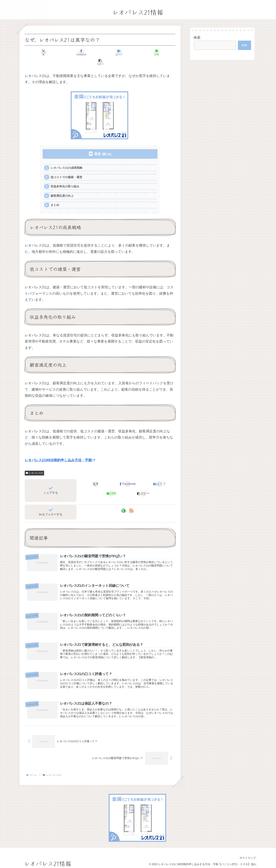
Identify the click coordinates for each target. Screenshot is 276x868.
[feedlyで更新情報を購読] (124, 503)
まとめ (55, 197)
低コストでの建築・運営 (67, 168)
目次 (98, 144)
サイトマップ (247, 856)
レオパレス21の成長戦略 (67, 159)
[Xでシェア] (49, 52)
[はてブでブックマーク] (100, 52)
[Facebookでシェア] (75, 52)
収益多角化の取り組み (65, 178)
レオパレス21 (34, 466)
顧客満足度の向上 (62, 188)
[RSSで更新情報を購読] (131, 503)
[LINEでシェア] (125, 52)
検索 (197, 38)
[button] (151, 52)
